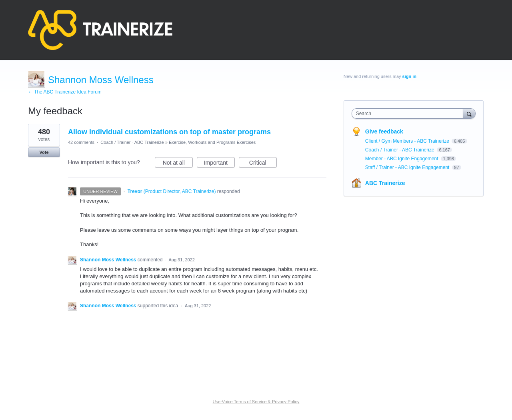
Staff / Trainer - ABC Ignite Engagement (408, 167)
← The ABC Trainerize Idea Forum (65, 92)
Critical (263, 164)
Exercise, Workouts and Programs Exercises (212, 142)
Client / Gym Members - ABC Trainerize (408, 141)
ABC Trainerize (385, 183)
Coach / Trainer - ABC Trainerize (132, 142)
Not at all (178, 164)
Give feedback (384, 131)
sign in (409, 76)
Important (219, 164)
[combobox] (409, 113)
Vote (44, 152)
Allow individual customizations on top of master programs (169, 132)
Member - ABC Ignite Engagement (402, 159)
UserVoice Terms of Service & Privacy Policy (256, 402)
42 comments (81, 142)
